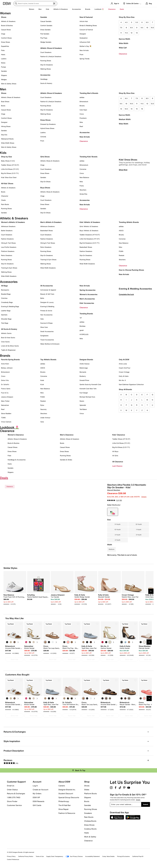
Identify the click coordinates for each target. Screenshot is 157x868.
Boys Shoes (45, 188)
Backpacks (5, 290)
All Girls (115, 456)
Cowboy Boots (90, 829)
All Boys (115, 451)
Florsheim (83, 118)
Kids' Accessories (87, 303)
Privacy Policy (11, 856)
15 (137, 109)
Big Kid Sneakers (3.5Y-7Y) (90, 243)
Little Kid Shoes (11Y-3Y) (10, 169)
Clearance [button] (112, 9)
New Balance (84, 177)
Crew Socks (5, 342)
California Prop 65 (138, 856)
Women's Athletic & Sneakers (13, 222)
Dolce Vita (5, 380)
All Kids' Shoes (7, 183)
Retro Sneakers (7, 255)
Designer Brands (86, 360)
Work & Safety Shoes (9, 84)
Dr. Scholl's (5, 384)
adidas (82, 97)
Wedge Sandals (46, 42)
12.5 (152, 104)
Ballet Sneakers (7, 231)
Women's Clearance (16, 435)
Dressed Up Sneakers (48, 124)
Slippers (4, 75)
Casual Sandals (46, 21)
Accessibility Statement (92, 856)
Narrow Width (124, 39)
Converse (83, 169)
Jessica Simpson (7, 397)
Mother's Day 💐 (85, 46)
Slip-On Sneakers (47, 65)
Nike (81, 122)
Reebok (122, 255)
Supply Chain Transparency (55, 856)
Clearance (123, 54)
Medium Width (125, 119)
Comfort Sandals (46, 25)
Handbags (44, 79)
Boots (3, 106)
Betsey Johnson (7, 368)
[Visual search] (54, 3)
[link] (14, 598)
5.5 (137, 22)
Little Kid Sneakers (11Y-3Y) (90, 239)
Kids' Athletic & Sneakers (90, 222)
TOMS (3, 418)
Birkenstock (84, 101)
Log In (35, 786)
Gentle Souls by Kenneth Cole (90, 384)
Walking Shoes (46, 69)
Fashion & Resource (67, 813)
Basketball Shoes (47, 231)
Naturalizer (5, 405)
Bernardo (83, 372)
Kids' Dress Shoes (128, 204)
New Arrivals (84, 50)
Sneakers (88, 813)
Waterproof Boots (7, 139)
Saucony (43, 409)
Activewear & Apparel (48, 290)
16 (142, 109)
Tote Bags (5, 323)
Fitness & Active (46, 311)
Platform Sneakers (8, 251)
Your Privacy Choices (74, 856)
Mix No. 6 (122, 380)
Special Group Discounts (69, 797)
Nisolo (82, 401)
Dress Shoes (6, 42)
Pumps (3, 67)
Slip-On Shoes (45, 182)
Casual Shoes (6, 30)
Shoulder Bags (6, 319)
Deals (122, 9)
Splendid (83, 405)
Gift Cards (37, 805)
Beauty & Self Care (47, 294)
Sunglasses (44, 336)
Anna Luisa (123, 364)
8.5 (131, 28)
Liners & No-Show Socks (10, 346)
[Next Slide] (151, 591)
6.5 (147, 22)
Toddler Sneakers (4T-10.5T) (90, 235)
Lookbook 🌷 (99, 9)
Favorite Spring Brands (10, 360)
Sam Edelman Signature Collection (131, 384)
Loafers (4, 59)
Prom (81, 54)
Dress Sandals (45, 30)
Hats (42, 319)
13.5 (126, 109)
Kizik (42, 384)
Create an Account (41, 790)
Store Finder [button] (12, 801)
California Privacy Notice (26, 856)
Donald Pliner (84, 380)
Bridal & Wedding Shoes (88, 25)
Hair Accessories (46, 315)
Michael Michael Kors (87, 397)
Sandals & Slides (66, 460)
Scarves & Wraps (46, 323)
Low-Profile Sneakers (9, 247)
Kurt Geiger (84, 393)
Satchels (4, 315)
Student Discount (66, 794)
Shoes (4, 17)
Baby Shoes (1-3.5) (8, 161)
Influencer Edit (85, 42)
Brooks (82, 106)
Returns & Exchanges (16, 794)
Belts (42, 298)
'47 (81, 318)
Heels (3, 54)
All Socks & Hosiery (9, 329)
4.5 (126, 22)
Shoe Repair (64, 809)
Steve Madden (6, 413)
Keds (42, 380)
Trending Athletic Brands (129, 222)
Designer (83, 34)
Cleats (3, 200)
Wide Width (124, 43)
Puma (82, 186)
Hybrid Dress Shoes (47, 128)
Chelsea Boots (90, 821)
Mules (3, 63)
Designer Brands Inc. (67, 790)
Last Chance (117, 466)
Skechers (83, 190)
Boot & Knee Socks (8, 338)
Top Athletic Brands (48, 360)
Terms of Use (40, 856)
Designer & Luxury (47, 302)
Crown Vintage (124, 372)
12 (132, 33)
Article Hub (84, 21)
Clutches (4, 298)
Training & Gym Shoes (9, 268)
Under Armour (45, 418)
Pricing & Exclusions (123, 856)
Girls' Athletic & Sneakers (89, 226)
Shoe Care (44, 327)
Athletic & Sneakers (8, 21)
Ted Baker (83, 409)
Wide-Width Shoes (8, 143)
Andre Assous (84, 364)
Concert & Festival (86, 30)
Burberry (83, 376)
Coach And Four (125, 368)
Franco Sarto (6, 389)
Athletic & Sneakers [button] (61, 9)
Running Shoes (46, 61)
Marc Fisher (5, 401)
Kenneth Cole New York (88, 389)
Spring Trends (84, 59)
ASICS (121, 231)
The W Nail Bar (65, 805)
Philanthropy (64, 801)
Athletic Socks (6, 333)
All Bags (4, 286)
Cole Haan (83, 110)
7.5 (121, 28)
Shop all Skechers (114, 490)
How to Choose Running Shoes (131, 270)
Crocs (82, 114)
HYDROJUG (84, 334)
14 (132, 109)
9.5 (142, 28)
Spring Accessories (87, 290)
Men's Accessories (87, 299)
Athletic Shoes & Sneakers (51, 48)
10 (147, 28)
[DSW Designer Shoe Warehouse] (7, 3)
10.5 (152, 28)
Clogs (3, 34)
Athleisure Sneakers (8, 226)
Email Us (11, 786)
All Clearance (118, 462)
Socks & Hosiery (46, 83)
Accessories (85, 132)
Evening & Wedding (47, 306)
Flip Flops (44, 38)
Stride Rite (83, 194)
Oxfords (43, 137)
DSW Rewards (38, 801)
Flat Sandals (45, 34)
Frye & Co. (5, 393)
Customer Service (14, 805)
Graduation (84, 38)
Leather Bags (6, 311)
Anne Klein (5, 364)
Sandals (4, 71)
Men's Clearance (67, 435)
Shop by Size (6, 157)
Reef (81, 126)
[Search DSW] (35, 3)
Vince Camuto (6, 422)
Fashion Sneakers (7, 239)
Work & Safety (90, 837)
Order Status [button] (12, 790)
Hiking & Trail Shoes (8, 243)
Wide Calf (123, 48)
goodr (82, 330)
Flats (3, 50)
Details (144, 497)
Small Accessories (47, 331)
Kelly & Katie (124, 376)
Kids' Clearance (119, 435)
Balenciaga (84, 368)
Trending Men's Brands (89, 93)
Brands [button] (88, 9)
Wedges (4, 79)
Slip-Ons (4, 135)
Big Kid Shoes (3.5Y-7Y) (10, 173)
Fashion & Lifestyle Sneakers (51, 56)
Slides (87, 790)
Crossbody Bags (7, 302)
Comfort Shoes (6, 38)
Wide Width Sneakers (9, 276)
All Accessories (47, 286)
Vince (82, 413)
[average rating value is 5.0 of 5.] (113, 500)
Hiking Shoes (6, 126)
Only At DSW (124, 360)
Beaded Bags (6, 294)
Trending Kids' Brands (88, 157)
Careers (62, 786)
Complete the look (126, 338)
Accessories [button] (76, 9)
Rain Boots (5, 204)
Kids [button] (47, 9)
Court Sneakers (46, 52)
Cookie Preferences (13, 859)
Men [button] (40, 9)
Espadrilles (5, 46)
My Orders (37, 794)
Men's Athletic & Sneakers (51, 222)
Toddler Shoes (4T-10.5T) (10, 165)
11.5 (126, 33)
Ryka (42, 405)
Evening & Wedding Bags (10, 306)
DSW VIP (36, 797)
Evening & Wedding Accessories (135, 333)
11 (121, 33)
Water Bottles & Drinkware (50, 344)
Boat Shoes (5, 101)
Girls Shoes (45, 157)
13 (137, 33)
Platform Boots (90, 794)
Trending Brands (86, 314)
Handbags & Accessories (17, 460)
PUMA (121, 251)
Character (5, 196)
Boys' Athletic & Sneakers (89, 231)
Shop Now (123, 214)
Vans (42, 422)
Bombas (82, 326)
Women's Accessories (88, 294)
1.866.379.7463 (14, 797)
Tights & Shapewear (8, 350)
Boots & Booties (7, 25)
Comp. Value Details (108, 856)
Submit (146, 804)
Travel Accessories (47, 340)
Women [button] (32, 9)
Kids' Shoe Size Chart (9, 177)
